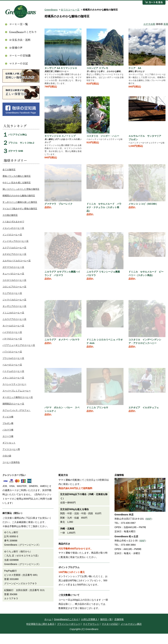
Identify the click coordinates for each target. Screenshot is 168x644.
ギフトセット (9, 443)
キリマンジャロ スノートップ (60, 136)
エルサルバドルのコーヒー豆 (17, 261)
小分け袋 (7, 456)
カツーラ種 (8, 436)
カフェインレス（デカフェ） (17, 410)
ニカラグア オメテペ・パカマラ (62, 340)
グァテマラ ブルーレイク (58, 204)
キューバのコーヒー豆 (13, 274)
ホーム (48, 619)
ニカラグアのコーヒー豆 (14, 319)
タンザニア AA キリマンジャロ (61, 68)
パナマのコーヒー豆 (12, 339)
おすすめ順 (149, 24)
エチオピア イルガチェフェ (144, 407)
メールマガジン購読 (131, 624)
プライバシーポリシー (69, 624)
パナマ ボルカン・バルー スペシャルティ (62, 409)
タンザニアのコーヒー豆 (14, 306)
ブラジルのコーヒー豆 (13, 358)
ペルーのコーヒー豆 (12, 365)
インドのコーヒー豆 (12, 235)
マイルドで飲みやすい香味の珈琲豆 (20, 209)
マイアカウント (91, 624)
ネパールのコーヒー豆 (13, 326)
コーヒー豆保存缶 (11, 462)
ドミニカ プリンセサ (97, 407)
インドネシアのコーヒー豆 (15, 241)
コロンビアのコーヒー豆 (14, 287)
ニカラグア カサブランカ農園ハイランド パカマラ (62, 273)
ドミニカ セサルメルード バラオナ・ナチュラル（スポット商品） (104, 207)
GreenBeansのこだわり (66, 619)
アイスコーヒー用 (11, 449)
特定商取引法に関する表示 (40, 624)
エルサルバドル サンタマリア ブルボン (146, 138)
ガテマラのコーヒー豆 (13, 267)
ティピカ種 (8, 417)
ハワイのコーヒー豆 (12, 352)
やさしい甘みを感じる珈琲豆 (17, 183)
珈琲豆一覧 (106, 619)
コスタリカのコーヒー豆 (14, 280)
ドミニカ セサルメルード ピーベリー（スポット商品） (146, 273)
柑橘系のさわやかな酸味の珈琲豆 (19, 196)
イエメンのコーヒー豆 (13, 228)
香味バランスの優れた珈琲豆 (17, 176)
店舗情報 (119, 619)
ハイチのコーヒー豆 (12, 332)
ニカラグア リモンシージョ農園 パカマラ (104, 273)
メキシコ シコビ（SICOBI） (143, 204)
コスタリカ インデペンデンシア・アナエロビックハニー (145, 341)
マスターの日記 (110, 624)
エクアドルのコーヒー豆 (14, 248)
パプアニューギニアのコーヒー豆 (19, 345)
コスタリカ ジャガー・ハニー (103, 136)
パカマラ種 (8, 430)
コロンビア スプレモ (97, 68)
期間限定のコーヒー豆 (13, 404)
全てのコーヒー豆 (70, 10)
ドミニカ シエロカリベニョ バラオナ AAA (105, 341)
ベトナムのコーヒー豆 (13, 371)
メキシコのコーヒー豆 (13, 378)
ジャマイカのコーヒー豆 (14, 300)
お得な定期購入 (89, 619)
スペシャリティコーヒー (14, 384)
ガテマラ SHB (16, 151)
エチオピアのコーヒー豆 (14, 254)
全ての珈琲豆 (9, 170)
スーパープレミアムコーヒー (17, 391)
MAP (149, 519)
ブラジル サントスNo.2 (21, 143)
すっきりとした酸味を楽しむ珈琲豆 (20, 202)
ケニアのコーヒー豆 (12, 293)
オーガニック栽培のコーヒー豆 (18, 397)
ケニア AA (135, 68)
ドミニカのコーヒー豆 (13, 313)
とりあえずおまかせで (13, 222)
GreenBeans (51, 10)
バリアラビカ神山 (17, 135)
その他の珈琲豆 (10, 215)
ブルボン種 (8, 423)
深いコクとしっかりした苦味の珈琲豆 (21, 189)
